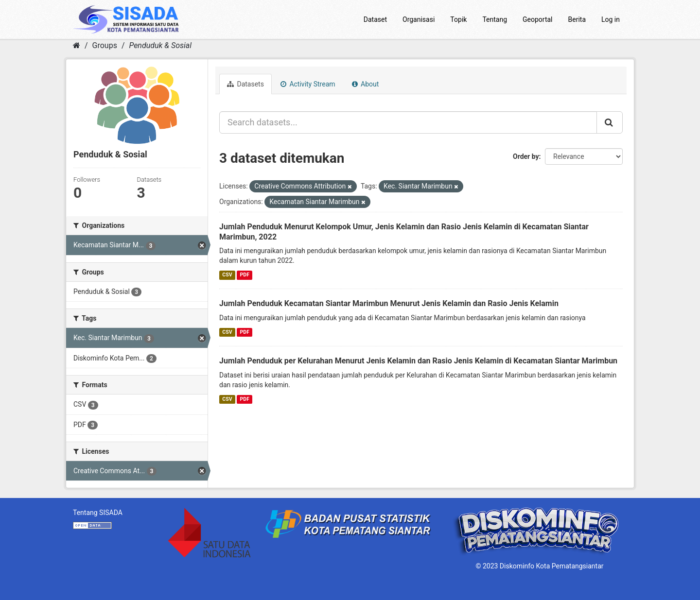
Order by (526, 156)
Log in (611, 19)
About (366, 84)
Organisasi (419, 19)
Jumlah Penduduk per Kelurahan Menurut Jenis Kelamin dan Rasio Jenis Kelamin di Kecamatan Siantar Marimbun (418, 361)
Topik (458, 19)
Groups (105, 45)
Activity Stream (308, 84)
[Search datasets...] (408, 122)
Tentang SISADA (98, 513)
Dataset (375, 19)
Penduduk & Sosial (160, 45)
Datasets (245, 84)
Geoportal (537, 19)
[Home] (77, 45)
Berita (577, 19)
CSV (227, 275)
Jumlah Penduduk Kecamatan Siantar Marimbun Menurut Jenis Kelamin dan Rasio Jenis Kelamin (389, 303)
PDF (245, 275)
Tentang (495, 19)
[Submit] (610, 122)
